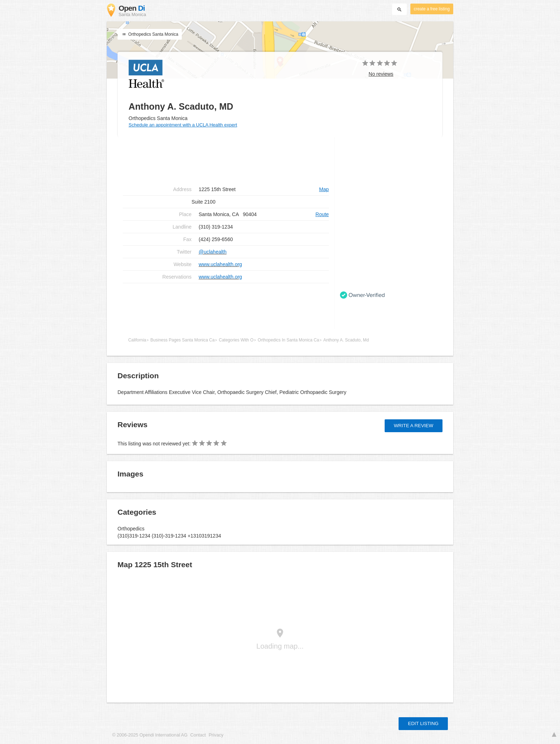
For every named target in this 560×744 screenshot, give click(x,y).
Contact (198, 735)
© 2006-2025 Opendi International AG (150, 735)
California (137, 340)
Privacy (216, 735)
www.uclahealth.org (220, 264)
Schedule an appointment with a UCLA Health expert (183, 125)
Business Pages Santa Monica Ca (182, 340)
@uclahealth (212, 252)
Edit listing (423, 723)
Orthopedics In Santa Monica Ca (289, 340)
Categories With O (236, 340)
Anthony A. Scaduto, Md (346, 340)
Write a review (414, 426)
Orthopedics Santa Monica (150, 34)
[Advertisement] (226, 306)
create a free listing (432, 9)
